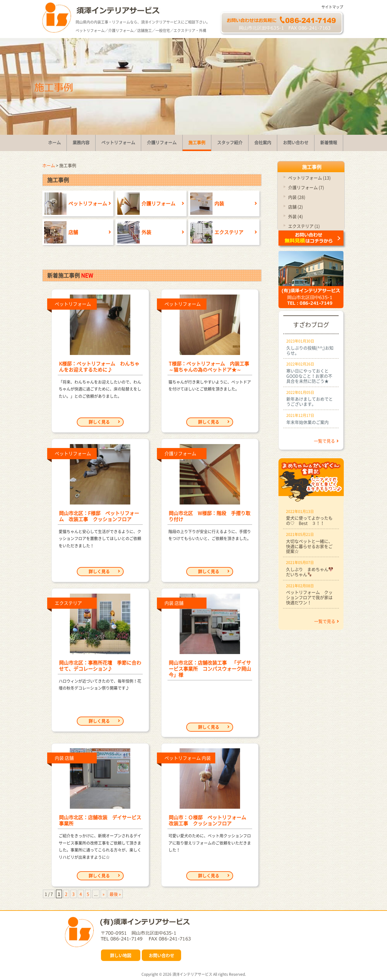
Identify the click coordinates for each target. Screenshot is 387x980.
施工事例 (312, 167)
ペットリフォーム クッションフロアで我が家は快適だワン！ (309, 597)
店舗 (60, 232)
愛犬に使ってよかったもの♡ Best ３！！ (309, 520)
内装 (206, 203)
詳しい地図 (121, 955)
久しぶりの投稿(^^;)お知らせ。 (310, 350)
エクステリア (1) (304, 226)
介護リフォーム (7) (306, 187)
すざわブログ (311, 325)
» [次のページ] (104, 894)
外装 (133, 232)
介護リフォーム (145, 203)
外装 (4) (296, 216)
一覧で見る (326, 441)
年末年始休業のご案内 (307, 422)
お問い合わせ (161, 955)
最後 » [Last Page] (115, 894)
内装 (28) (297, 197)
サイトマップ (332, 7)
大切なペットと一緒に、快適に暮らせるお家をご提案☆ (309, 546)
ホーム (49, 165)
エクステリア (216, 232)
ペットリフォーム (75, 203)
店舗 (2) (296, 207)
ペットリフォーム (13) (309, 178)
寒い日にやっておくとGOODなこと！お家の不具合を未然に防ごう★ (309, 376)
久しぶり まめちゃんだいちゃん (309, 572)
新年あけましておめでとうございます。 (310, 401)
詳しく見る (104, 422)
